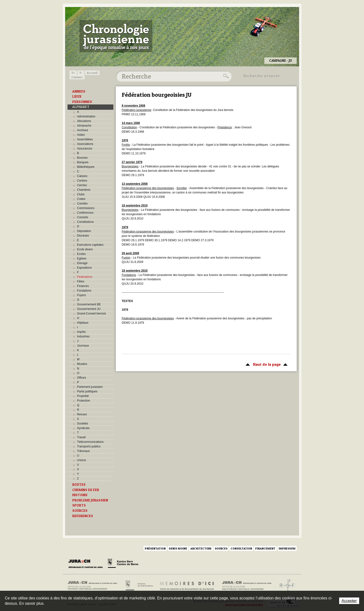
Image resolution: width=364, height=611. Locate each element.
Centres (82, 181)
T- (81, 73)
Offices (82, 378)
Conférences (85, 213)
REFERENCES (83, 516)
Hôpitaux (83, 323)
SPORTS (79, 505)
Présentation (155, 548)
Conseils (83, 217)
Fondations (84, 291)
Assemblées (85, 139)
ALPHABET (81, 107)
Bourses (82, 158)
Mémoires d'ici (187, 585)
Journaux (83, 346)
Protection (84, 401)
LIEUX (77, 96)
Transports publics (89, 446)
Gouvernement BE (89, 304)
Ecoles (82, 254)
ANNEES (79, 91)
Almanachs (84, 126)
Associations (85, 144)
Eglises (82, 259)
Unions (82, 460)
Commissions (86, 208)
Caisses (82, 176)
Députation (84, 231)
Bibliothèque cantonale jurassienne (247, 585)
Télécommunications (90, 442)
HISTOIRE (80, 495)
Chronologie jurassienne (116, 36)
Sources (221, 548)
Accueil (92, 73)
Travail (82, 437)
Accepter (349, 601)
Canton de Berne (123, 564)
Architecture (201, 548)
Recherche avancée (262, 76)
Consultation (241, 548)
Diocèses (83, 236)
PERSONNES (82, 102)
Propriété (83, 396)
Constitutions (86, 222)
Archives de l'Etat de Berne (139, 585)
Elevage (82, 263)
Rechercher (225, 76)
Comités (82, 204)
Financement (265, 548)
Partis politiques (87, 391)
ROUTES (79, 485)
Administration (86, 117)
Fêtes (81, 281)
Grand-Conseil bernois (92, 314)
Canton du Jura (87, 564)
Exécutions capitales (90, 245)
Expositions (85, 268)
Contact (77, 77)
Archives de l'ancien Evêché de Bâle (285, 585)
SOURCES (80, 511)
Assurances (85, 149)
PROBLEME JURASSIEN (90, 500)
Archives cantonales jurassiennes (94, 585)
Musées (82, 364)
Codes (81, 199)
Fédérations (85, 277)
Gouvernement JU (89, 309)
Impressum (287, 548)
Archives (83, 130)
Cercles (82, 185)
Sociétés (83, 424)
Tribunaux (84, 451)
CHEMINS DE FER (86, 490)
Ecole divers (85, 249)
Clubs (81, 194)
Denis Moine (178, 548)
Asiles (81, 135)
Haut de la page (266, 364)
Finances (83, 286)
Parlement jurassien (90, 387)
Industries (83, 336)
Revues (82, 414)
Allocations (84, 121)
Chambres (84, 190)
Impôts (82, 332)
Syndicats (83, 428)
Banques (83, 162)
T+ (73, 73)
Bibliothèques (86, 167)
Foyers (82, 295)
